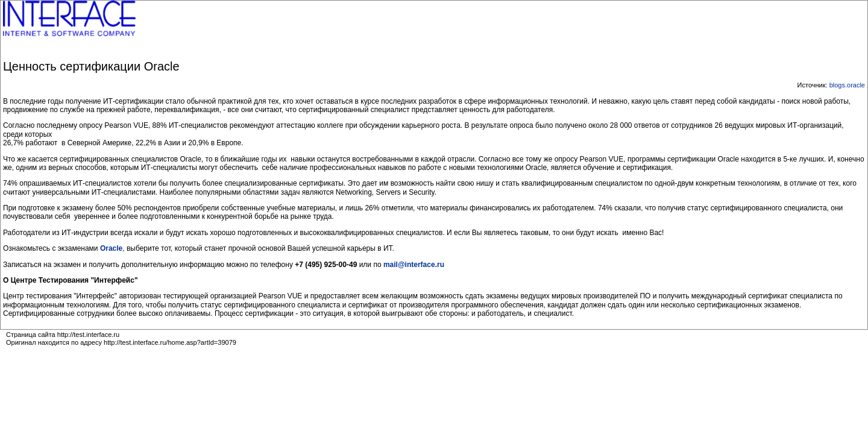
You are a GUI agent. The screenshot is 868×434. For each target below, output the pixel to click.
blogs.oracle (847, 85)
